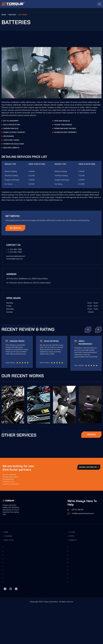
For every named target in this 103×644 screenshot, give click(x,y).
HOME (4, 15)
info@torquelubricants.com (83, 513)
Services (12, 15)
